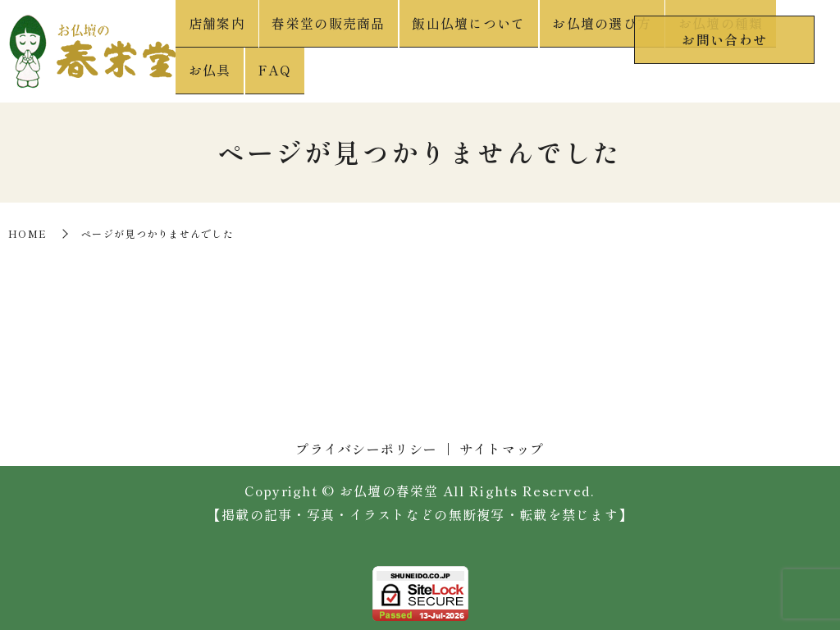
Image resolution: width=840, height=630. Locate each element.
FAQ (808, 75)
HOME (27, 229)
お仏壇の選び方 (572, 75)
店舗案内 (224, 75)
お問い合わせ (724, 35)
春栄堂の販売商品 (324, 75)
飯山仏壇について (451, 75)
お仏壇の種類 (678, 75)
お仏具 (756, 75)
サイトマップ (502, 444)
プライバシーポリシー (366, 444)
